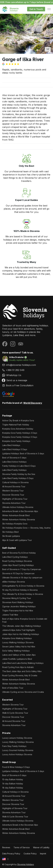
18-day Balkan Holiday (13, 788)
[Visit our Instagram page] (13, 344)
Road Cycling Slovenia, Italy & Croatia (20, 675)
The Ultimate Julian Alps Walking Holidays (22, 626)
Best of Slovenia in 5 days (14, 458)
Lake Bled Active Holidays (14, 462)
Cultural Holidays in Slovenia (15, 482)
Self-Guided (9, 548)
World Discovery (33, 403)
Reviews (6, 847)
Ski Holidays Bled (10, 532)
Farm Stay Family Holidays (14, 746)
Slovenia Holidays (26, 864)
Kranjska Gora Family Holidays (16, 441)
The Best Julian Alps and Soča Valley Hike (22, 671)
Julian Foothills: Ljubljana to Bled (17, 659)
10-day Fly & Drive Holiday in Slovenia (20, 590)
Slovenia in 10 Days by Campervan (18, 573)
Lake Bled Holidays (11, 445)
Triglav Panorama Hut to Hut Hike (18, 611)
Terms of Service (22, 847)
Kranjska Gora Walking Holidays (17, 638)
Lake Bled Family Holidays (14, 470)
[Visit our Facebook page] (5, 344)
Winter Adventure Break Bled (16, 515)
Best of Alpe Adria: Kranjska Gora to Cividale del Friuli (25, 620)
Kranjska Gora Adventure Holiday (18, 429)
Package (7, 416)
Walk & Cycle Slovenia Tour (15, 713)
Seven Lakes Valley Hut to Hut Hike (19, 647)
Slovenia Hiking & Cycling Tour (17, 598)
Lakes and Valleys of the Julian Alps (19, 655)
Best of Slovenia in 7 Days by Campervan (22, 569)
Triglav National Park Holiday (16, 425)
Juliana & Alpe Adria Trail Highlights (19, 630)
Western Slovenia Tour (13, 491)
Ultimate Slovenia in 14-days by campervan (22, 578)
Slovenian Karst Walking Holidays (18, 602)
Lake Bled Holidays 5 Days (15, 449)
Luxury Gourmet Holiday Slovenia (18, 750)
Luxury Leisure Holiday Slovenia (17, 738)
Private (6, 733)
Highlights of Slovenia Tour (15, 499)
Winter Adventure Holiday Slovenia (19, 520)
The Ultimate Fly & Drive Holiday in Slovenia (23, 594)
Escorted (7, 700)
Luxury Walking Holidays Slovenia (18, 642)
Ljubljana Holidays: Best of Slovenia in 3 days (23, 453)
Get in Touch (36, 9)
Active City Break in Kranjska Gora (18, 420)
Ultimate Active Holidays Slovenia (18, 507)
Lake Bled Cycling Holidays (15, 557)
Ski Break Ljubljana (11, 536)
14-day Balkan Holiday (13, 784)
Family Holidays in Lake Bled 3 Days (19, 466)
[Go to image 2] (28, 51)
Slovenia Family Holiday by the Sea (19, 474)
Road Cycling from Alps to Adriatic (18, 667)
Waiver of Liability (41, 847)
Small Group (9, 762)
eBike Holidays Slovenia (14, 582)
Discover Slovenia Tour (13, 495)
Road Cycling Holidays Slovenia (17, 561)
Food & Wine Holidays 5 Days (16, 767)
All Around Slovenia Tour (14, 486)
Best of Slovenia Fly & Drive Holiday (19, 553)
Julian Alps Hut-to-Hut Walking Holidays (21, 634)
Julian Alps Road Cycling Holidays (18, 565)
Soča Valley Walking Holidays (16, 651)
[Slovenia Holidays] (26, 312)
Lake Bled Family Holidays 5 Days (18, 478)
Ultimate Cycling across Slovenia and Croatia (23, 692)
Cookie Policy (30, 854)
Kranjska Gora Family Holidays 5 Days (20, 437)
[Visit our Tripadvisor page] (21, 344)
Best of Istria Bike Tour (13, 688)
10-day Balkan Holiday (13, 779)
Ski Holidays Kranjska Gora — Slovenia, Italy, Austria (26, 528)
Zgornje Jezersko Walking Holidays (19, 606)
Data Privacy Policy (11, 854)
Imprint (43, 854)
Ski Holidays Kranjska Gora (15, 524)
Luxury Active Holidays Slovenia (17, 754)
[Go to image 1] (25, 51)
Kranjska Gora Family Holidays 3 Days (20, 433)
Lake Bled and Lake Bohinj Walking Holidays (23, 663)
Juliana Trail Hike (10, 615)
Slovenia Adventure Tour (14, 503)
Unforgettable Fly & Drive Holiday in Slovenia (23, 586)
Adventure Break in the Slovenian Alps (20, 511)
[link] (26, 370)
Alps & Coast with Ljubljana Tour (17, 540)
